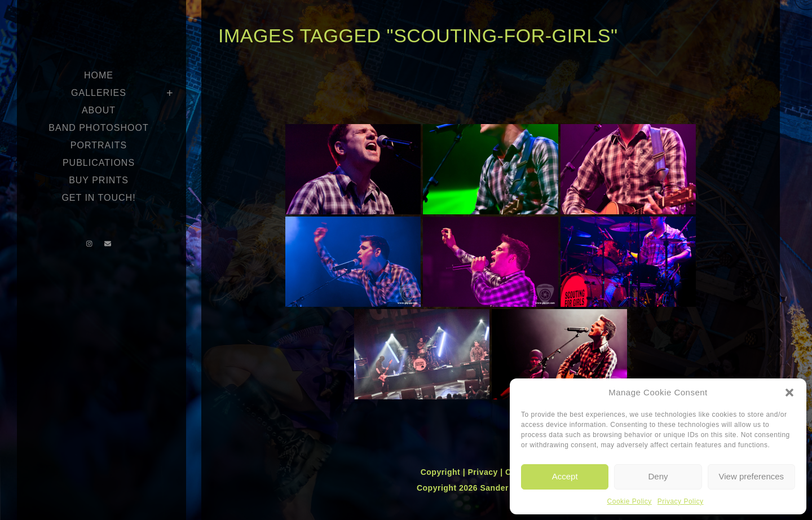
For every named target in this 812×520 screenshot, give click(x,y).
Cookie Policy (630, 501)
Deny (658, 476)
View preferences (752, 476)
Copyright (442, 472)
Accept (565, 476)
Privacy (484, 472)
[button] (789, 393)
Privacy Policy (681, 501)
